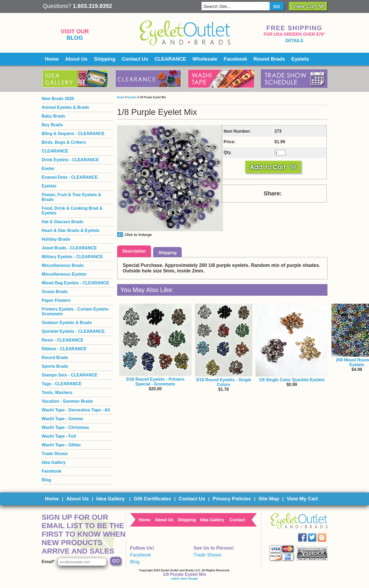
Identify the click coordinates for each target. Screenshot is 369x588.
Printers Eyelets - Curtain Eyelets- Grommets (76, 311)
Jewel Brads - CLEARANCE (69, 248)
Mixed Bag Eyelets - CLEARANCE (76, 283)
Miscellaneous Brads (63, 265)
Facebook (236, 59)
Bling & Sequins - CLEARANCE (73, 134)
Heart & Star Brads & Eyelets (71, 230)
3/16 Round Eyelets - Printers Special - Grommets (155, 382)
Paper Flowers (56, 300)
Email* (48, 562)
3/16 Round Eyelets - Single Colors (224, 382)
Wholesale (205, 59)
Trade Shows (55, 454)
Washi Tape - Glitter (61, 445)
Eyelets (300, 59)
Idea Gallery (54, 462)
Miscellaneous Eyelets (64, 274)
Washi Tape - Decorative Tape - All (76, 410)
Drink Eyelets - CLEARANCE (70, 160)
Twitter (316, 533)
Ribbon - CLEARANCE (64, 349)
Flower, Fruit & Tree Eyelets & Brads (72, 197)
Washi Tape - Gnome (62, 419)
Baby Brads (54, 116)
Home (52, 59)
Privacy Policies (232, 499)
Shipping (105, 59)
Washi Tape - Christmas (66, 427)
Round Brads (269, 59)
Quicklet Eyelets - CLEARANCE (73, 331)
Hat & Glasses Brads (63, 222)
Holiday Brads (56, 239)
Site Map (269, 499)
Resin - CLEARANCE (63, 340)
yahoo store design (184, 578)
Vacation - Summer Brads (67, 401)
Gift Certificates (152, 499)
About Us (76, 59)
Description (134, 251)
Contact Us (135, 59)
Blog (75, 38)
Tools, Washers (57, 392)
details (294, 41)
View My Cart (302, 499)
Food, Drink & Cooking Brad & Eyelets (72, 211)
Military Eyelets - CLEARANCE (72, 257)
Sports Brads (55, 366)
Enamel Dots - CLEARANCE (70, 177)
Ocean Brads (55, 292)
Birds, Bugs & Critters (64, 142)
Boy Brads (52, 125)
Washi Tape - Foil (59, 436)
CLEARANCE (170, 59)
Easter (48, 169)
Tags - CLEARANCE (62, 384)
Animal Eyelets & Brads (66, 107)
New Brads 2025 (58, 99)
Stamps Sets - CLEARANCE (70, 375)
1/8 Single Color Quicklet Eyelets (292, 380)
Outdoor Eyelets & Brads (67, 323)
